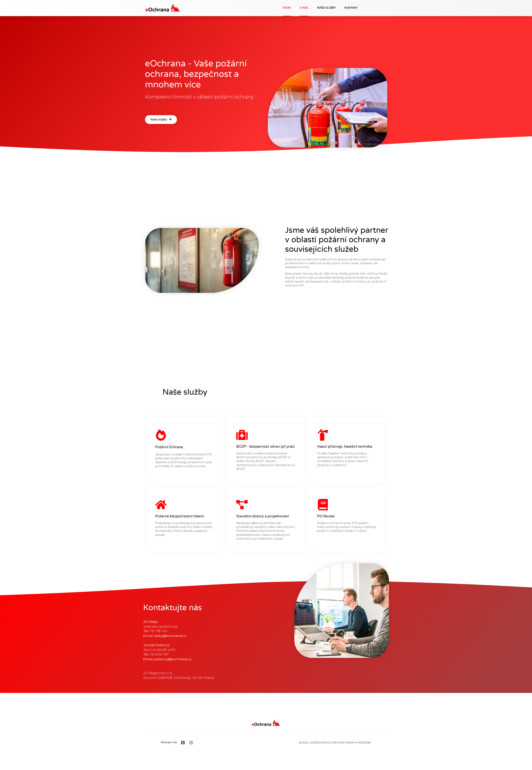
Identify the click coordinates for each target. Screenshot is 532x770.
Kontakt (351, 8)
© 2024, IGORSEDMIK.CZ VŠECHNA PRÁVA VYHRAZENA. (335, 743)
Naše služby (326, 8)
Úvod (287, 8)
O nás (304, 8)
